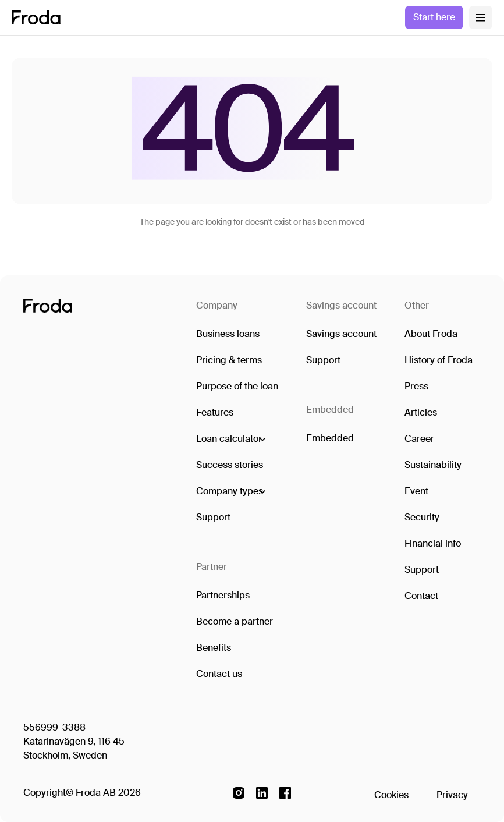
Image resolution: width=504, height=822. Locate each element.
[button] (230, 439)
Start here (434, 17)
